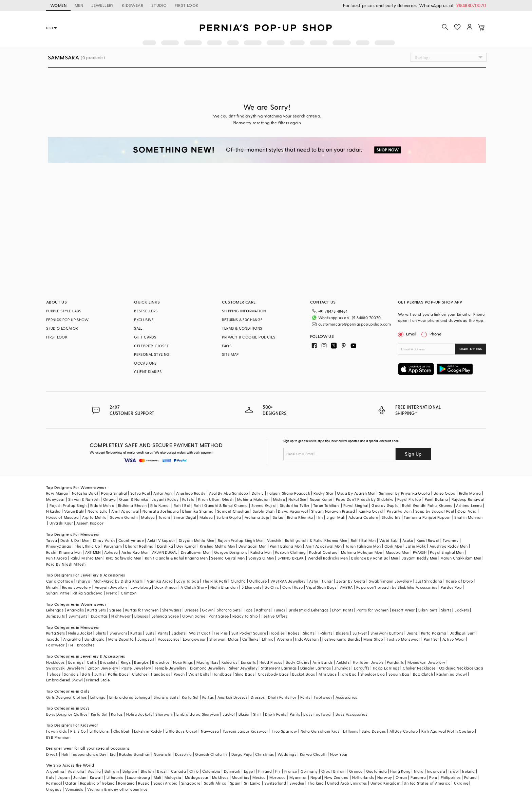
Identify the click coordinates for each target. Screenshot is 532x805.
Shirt (257, 714)
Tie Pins (221, 633)
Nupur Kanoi (321, 499)
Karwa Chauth (313, 754)
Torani (164, 517)
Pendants (395, 662)
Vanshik (274, 540)
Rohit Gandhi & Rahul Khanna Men (176, 558)
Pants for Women (373, 610)
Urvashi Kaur (61, 523)
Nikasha (53, 511)
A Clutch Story (194, 587)
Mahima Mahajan (253, 499)
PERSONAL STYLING (152, 354)
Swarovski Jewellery (65, 668)
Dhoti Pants (343, 610)
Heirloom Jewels (368, 662)
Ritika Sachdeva (88, 593)
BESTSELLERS (146, 311)
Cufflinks (250, 639)
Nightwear (121, 616)
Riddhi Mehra (102, 505)
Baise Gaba (445, 493)
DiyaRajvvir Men (196, 552)
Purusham (113, 546)
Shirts (101, 633)
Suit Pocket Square (249, 633)
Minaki (52, 587)
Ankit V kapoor (161, 540)
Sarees (115, 610)
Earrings (76, 662)
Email (408, 334)
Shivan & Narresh (84, 499)
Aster (314, 581)
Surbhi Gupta (229, 517)
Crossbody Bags (273, 674)
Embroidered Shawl (64, 680)
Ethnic (268, 639)
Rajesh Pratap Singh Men (241, 540)
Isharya (83, 581)
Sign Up (413, 454)
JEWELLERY (102, 5)
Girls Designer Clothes (66, 697)
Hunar (327, 581)
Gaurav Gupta (385, 505)
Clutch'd (238, 581)
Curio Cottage (60, 581)
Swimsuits (78, 616)
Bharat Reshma (139, 546)
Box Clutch (423, 674)
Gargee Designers (231, 552)
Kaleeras (229, 662)
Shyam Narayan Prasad (333, 511)
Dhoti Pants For (282, 697)
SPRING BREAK (291, 558)
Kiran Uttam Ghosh (216, 499)
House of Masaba (62, 517)
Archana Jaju (257, 517)
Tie (71, 645)
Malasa (206, 517)
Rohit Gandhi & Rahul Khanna (221, 505)
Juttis (99, 674)
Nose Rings (183, 662)
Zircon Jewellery (103, 668)
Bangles (141, 662)
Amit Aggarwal (125, 511)
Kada (479, 668)
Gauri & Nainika (134, 499)
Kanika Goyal (371, 511)
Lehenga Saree (165, 616)
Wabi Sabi (389, 540)
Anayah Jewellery (111, 587)
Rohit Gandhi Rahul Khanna (427, 505)
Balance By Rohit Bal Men (375, 558)
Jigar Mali (336, 517)
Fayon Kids (56, 731)
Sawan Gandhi (124, 517)
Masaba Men (398, 552)
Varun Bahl (74, 511)
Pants (163, 633)
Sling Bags (245, 674)
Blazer (244, 714)
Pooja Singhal (114, 493)
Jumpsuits (56, 616)
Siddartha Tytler (295, 505)
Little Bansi (100, 731)
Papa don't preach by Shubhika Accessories (397, 587)
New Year (339, 754)
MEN (79, 5)
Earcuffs (249, 662)
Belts (86, 674)
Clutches (140, 674)
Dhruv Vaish (104, 540)
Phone (435, 334)
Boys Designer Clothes (67, 714)
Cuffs (92, 662)
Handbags (160, 674)
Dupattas (99, 616)
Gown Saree (194, 616)
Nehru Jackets (139, 714)
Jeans (412, 633)
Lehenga (98, 697)
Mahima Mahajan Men (362, 552)
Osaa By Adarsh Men (356, 493)
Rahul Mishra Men (87, 558)
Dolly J (258, 493)
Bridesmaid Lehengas (309, 610)
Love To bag (188, 581)
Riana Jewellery (77, 587)
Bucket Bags (303, 674)
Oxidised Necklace (456, 668)
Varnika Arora (160, 581)
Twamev (451, 540)
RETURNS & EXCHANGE (242, 320)
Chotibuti (122, 731)
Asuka (408, 540)
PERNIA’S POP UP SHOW (67, 320)
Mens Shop (373, 639)
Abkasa (111, 552)
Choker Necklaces (419, 668)
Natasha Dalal (85, 493)
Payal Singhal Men (447, 552)
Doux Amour (166, 587)
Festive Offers (274, 616)
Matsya (148, 517)
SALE (138, 328)
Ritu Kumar (160, 505)
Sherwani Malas (224, 639)
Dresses (192, 610)
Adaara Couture (363, 517)
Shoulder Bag (373, 674)
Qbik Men (393, 546)
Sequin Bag (399, 674)
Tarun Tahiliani (327, 505)
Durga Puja (242, 754)
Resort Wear (403, 610)
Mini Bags (328, 674)
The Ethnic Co (88, 546)
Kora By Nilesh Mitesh (66, 564)
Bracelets (109, 662)
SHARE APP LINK (471, 349)
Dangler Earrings (316, 668)
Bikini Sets (428, 610)
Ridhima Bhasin (132, 505)
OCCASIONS (145, 363)
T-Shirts (325, 633)
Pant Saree (219, 616)
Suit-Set (360, 633)
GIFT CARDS (145, 337)
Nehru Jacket (80, 633)
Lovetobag (141, 587)
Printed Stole (98, 680)
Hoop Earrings (386, 668)
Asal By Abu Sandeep (229, 493)
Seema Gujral (264, 505)
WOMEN (58, 5)
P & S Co (78, 731)
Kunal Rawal (428, 540)
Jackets (462, 610)
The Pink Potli (215, 581)
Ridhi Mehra (470, 493)
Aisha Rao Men (135, 552)
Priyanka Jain (399, 511)
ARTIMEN (93, 552)
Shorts (309, 633)
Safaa (278, 517)
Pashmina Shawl (452, 674)
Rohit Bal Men (363, 540)
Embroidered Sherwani (198, 714)
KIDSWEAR (132, 5)
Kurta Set (190, 697)
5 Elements (251, 587)
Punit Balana (436, 499)
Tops (248, 610)
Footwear (55, 645)
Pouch (179, 674)
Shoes (55, 674)
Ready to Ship (245, 616)
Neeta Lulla (98, 511)
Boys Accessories (351, 714)
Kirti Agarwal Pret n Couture (448, 731)
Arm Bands (323, 662)
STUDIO (159, 5)
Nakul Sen (297, 499)
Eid (113, 754)
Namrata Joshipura (161, 511)
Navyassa (210, 731)
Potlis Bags (118, 674)
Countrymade (131, 540)
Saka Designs (374, 731)
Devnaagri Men (252, 546)
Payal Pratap (409, 499)
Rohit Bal (182, 505)
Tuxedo (53, 639)
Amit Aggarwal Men (324, 546)
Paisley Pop (451, 587)
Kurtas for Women (142, 610)
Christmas (265, 754)
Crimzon (129, 593)
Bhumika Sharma (198, 511)
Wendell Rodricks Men (328, 558)
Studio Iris (391, 517)
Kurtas (136, 633)
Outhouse (258, 581)
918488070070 (471, 5)
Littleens (351, 731)
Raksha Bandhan (135, 754)
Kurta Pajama (434, 633)
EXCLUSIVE (144, 320)
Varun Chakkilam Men (461, 558)
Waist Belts (199, 674)
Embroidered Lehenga (130, 697)
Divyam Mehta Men (196, 540)
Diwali (52, 754)
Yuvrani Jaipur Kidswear (245, 731)
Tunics (279, 610)
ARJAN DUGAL (165, 552)
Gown (208, 610)
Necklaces (55, 662)
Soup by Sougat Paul (435, 511)
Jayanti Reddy (165, 499)
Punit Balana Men (286, 546)
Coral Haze (292, 587)
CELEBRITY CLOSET (151, 346)
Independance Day (89, 754)
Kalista (188, 499)
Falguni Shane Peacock (289, 493)
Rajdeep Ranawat (468, 499)
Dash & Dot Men (75, 540)
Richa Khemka (300, 517)
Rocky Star (324, 493)
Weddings (287, 754)
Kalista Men (261, 552)
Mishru (279, 499)
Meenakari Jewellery (426, 662)
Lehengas (55, 610)
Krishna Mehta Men (217, 546)
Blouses (141, 616)
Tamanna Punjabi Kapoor (427, 517)
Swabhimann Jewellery (390, 581)
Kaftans (263, 610)
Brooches (86, 645)
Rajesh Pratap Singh (68, 505)
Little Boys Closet (182, 731)
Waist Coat (200, 633)
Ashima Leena (469, 505)
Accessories (168, 639)
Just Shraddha (429, 581)
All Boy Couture (404, 731)
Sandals (71, 674)
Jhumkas (342, 668)
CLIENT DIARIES (148, 372)
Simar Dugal (185, 517)
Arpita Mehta (94, 517)
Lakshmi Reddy (148, 731)
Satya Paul (140, 493)
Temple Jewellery (170, 668)
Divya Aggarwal (293, 511)
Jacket (229, 714)
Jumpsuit (146, 639)
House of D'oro (460, 581)
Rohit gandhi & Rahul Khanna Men (316, 540)
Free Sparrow (284, 731)
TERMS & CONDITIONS (242, 328)
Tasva (52, 540)
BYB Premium (58, 737)
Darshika (165, 546)
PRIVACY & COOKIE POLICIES (249, 337)
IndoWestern (307, 639)
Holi (65, 754)
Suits (150, 633)
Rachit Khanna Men (64, 552)
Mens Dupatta (121, 639)
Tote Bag (348, 674)
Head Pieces (271, 662)
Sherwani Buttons (387, 633)
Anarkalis (75, 610)
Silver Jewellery (243, 668)
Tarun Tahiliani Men (363, 546)
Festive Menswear (403, 639)
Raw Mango (57, 493)
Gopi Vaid (467, 511)
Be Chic (272, 587)
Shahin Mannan (468, 517)
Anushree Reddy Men (449, 546)
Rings (126, 662)
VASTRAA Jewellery (288, 581)
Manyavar (55, 499)
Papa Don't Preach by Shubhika (365, 499)
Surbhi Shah (264, 511)
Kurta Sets (97, 610)
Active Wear (454, 639)
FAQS (227, 346)
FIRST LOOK (187, 5)
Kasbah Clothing (290, 552)
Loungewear (194, 639)
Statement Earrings (279, 668)
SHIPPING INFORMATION (244, 311)
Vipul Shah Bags (321, 587)
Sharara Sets (229, 610)
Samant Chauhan (233, 511)
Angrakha (72, 639)
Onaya (109, 499)
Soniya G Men (261, 558)
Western (284, 639)
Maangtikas (207, 662)
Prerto (112, 593)
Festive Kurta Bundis (341, 639)
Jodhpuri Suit (462, 633)
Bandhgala (95, 639)
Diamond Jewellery (208, 668)
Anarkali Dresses (232, 697)
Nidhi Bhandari (224, 587)
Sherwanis (172, 610)
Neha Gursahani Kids (320, 731)
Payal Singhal (356, 505)
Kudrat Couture (323, 552)
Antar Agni (163, 493)
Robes (294, 633)
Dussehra (183, 754)
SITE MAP (230, 354)
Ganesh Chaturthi (211, 754)
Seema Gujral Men (228, 558)
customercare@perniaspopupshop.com (355, 324)
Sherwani (118, 633)
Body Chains (297, 662)
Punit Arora (56, 558)
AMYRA (346, 587)
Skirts (446, 610)
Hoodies (277, 633)
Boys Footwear (318, 714)
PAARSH (420, 552)
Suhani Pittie (58, 593)
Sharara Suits (166, 697)
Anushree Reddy (191, 493)
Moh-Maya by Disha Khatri (119, 581)
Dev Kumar (186, 546)
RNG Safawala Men (123, 558)
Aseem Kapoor (90, 523)
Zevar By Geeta (351, 581)
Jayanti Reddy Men (420, 558)
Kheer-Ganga (59, 546)
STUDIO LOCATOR (62, 328)
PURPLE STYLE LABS (64, 311)
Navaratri (163, 754)
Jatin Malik (416, 546)
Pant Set (431, 639)
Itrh (320, 517)
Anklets (343, 662)
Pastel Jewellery (136, 668)
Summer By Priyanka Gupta (405, 493)
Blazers (343, 633)
